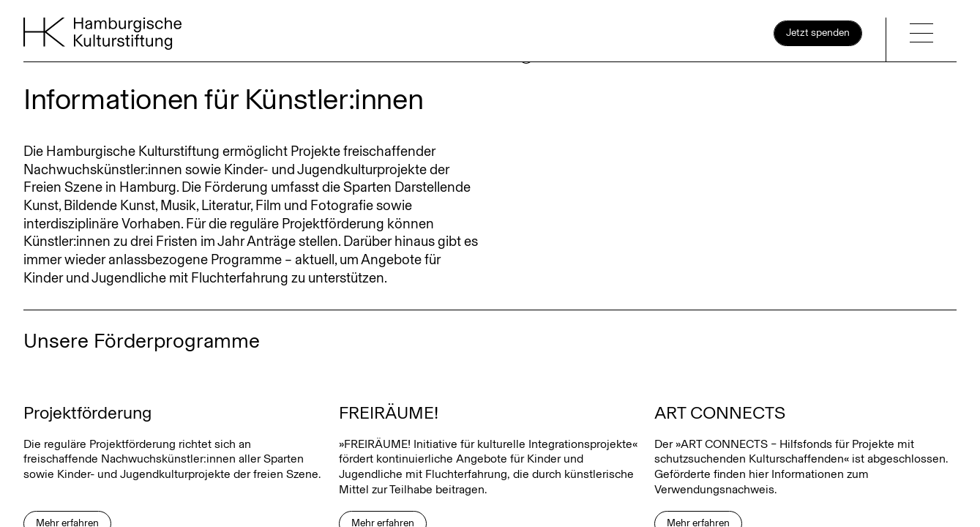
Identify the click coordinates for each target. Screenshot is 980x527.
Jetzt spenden (818, 33)
